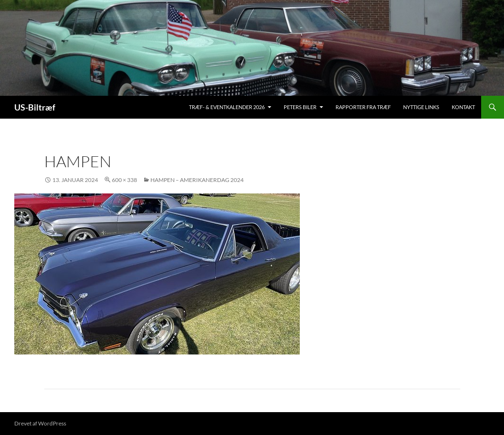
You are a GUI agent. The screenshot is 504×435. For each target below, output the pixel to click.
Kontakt (463, 107)
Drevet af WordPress (40, 423)
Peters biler (300, 107)
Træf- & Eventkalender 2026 (227, 107)
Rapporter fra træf (363, 107)
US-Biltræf (35, 107)
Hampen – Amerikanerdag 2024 (197, 180)
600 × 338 (124, 180)
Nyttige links (421, 107)
